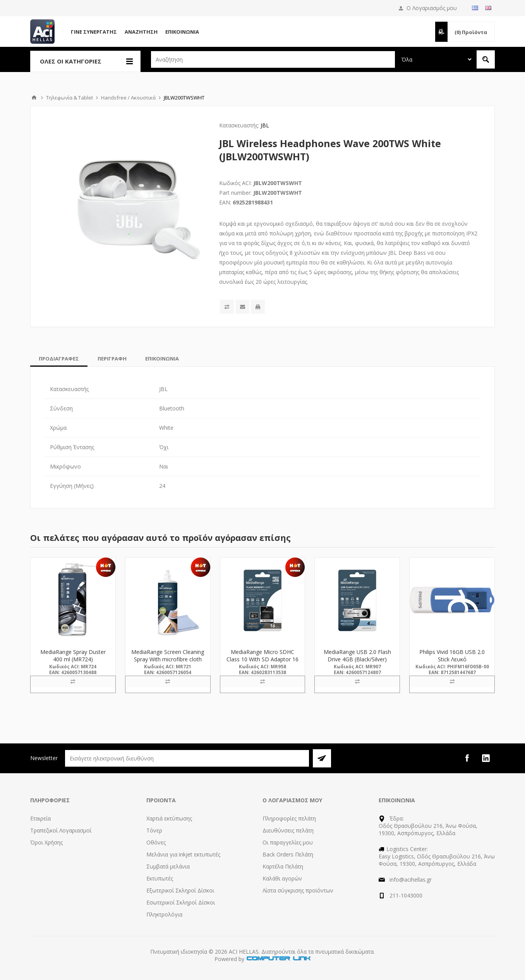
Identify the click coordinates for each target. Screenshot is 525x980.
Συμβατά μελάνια (168, 866)
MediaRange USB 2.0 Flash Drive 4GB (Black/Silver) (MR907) (357, 659)
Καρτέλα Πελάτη (283, 866)
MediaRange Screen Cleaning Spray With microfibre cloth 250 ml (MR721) (168, 659)
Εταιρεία (40, 818)
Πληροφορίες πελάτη (289, 818)
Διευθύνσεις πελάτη (288, 830)
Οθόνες (156, 842)
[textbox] (273, 59)
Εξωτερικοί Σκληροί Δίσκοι (180, 890)
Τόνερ (154, 830)
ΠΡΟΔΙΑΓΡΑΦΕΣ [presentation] (59, 359)
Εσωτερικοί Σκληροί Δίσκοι (181, 902)
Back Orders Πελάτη (288, 854)
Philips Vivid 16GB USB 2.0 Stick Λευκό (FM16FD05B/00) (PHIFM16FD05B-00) (452, 663)
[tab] (59, 359)
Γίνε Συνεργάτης (94, 32)
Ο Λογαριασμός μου (432, 8)
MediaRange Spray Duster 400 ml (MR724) (73, 656)
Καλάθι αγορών (282, 878)
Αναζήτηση (141, 32)
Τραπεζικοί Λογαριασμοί (61, 830)
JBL (265, 125)
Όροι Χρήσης (46, 842)
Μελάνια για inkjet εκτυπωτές (183, 854)
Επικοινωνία (182, 32)
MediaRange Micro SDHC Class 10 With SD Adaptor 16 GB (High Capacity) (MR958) (262, 659)
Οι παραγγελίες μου (288, 842)
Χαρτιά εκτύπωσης (169, 818)
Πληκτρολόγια (164, 914)
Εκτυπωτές (160, 878)
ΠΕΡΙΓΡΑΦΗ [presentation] (112, 359)
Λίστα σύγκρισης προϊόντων (298, 890)
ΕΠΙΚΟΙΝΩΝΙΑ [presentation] (162, 359)
